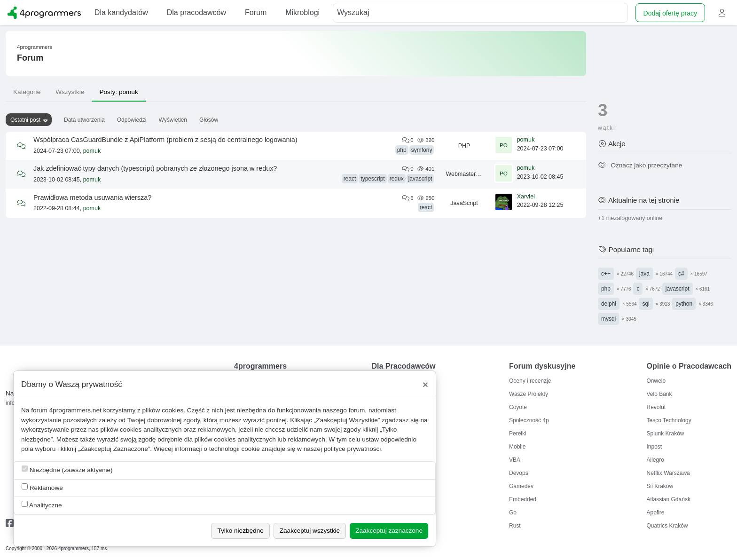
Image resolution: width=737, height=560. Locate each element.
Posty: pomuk (118, 92)
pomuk (92, 151)
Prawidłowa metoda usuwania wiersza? (92, 197)
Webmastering (464, 174)
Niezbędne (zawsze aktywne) (67, 469)
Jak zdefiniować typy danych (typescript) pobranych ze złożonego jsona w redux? (155, 168)
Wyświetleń (173, 120)
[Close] (425, 385)
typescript (372, 179)
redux (397, 179)
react (350, 179)
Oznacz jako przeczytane (640, 165)
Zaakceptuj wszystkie (310, 531)
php (402, 150)
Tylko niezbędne (240, 531)
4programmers (35, 47)
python (684, 304)
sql (646, 304)
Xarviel (526, 197)
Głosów (209, 120)
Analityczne (42, 505)
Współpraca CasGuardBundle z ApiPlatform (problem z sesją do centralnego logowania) (165, 140)
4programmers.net (75, 410)
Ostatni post (25, 120)
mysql (608, 319)
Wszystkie (70, 92)
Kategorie (27, 92)
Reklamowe (42, 487)
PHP (464, 146)
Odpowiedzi (132, 120)
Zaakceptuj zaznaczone (389, 531)
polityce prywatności (353, 449)
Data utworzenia (84, 120)
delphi (609, 304)
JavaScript (464, 203)
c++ (606, 274)
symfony (422, 150)
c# (681, 274)
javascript (420, 179)
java (644, 274)
